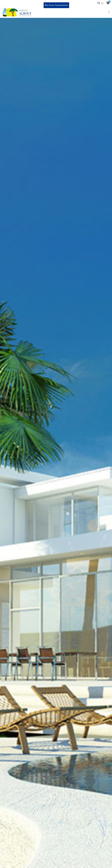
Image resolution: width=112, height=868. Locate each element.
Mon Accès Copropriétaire (56, 5)
